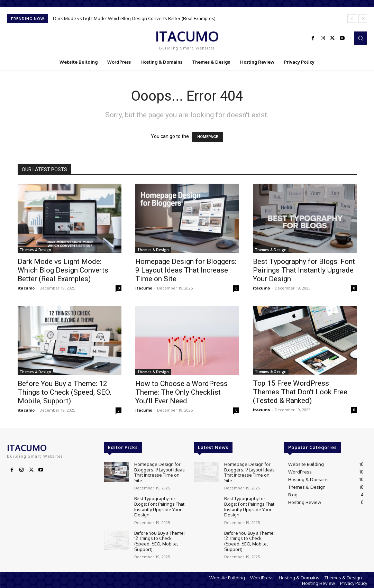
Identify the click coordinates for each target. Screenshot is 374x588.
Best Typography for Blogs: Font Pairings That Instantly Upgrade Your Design (304, 270)
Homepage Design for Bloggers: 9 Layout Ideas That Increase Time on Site (186, 270)
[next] (363, 19)
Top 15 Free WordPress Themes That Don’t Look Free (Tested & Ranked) (300, 392)
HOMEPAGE (208, 137)
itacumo (26, 288)
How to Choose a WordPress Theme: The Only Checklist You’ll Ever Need (181, 392)
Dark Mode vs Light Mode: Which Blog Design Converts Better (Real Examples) (134, 18)
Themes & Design (35, 250)
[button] (361, 38)
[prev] (352, 19)
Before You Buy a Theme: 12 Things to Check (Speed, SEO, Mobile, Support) (64, 392)
